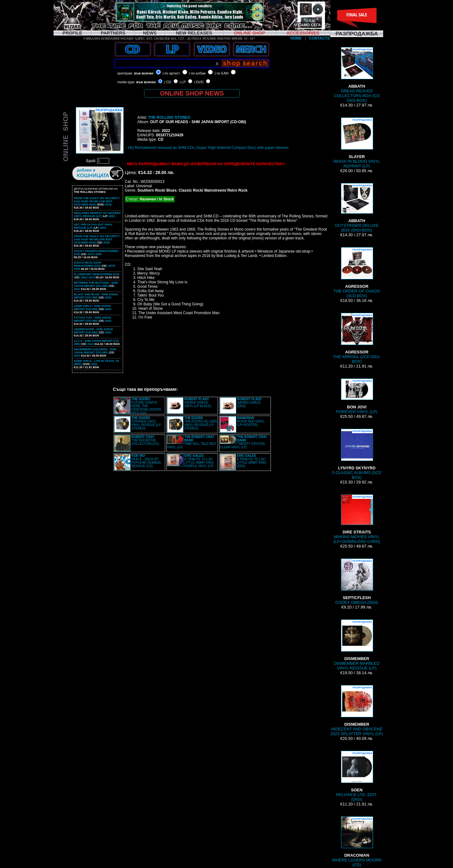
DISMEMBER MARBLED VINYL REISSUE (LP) (357, 645)
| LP (183, 82)
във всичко (144, 73)
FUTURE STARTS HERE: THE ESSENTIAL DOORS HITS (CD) (146, 406)
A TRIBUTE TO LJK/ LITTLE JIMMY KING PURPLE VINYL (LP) (199, 461)
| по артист (171, 73)
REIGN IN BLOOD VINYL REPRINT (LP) (357, 143)
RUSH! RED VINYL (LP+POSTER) (251, 421)
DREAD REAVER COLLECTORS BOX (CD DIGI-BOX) (357, 75)
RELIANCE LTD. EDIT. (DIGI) (357, 776)
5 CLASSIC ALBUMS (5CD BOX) (357, 454)
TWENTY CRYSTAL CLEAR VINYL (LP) (243, 442)
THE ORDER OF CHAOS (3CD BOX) (357, 273)
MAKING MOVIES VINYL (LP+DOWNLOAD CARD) (357, 519)
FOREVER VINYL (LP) (357, 396)
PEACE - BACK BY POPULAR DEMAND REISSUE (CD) (146, 461)
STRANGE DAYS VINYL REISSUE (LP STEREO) (146, 423)
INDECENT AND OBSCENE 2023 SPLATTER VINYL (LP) (357, 711)
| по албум (197, 73)
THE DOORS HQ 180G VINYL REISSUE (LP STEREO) (201, 423)
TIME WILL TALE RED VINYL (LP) (191, 442)
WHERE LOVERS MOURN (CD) (357, 842)
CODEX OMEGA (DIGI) (357, 582)
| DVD (199, 82)
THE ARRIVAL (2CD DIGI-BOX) (357, 338)
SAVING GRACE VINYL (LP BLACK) (198, 403)
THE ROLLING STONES (169, 117)
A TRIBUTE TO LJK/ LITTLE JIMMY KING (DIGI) (252, 461)
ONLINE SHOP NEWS (192, 93)
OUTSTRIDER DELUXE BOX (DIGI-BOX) (357, 208)
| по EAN (222, 73)
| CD (168, 82)
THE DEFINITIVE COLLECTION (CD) (145, 440)
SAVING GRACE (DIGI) (249, 403)
